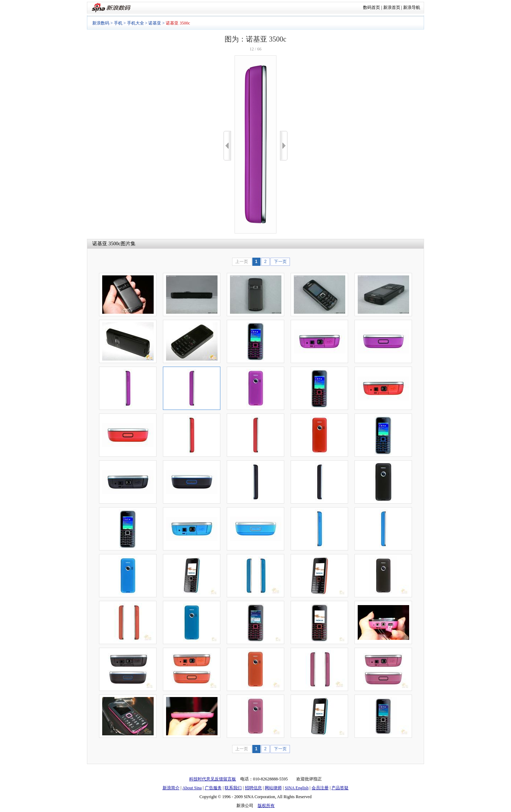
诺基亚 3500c (106, 244)
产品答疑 (340, 788)
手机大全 (136, 23)
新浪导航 (412, 7)
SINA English (296, 788)
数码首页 (372, 7)
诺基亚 (155, 23)
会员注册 (320, 788)
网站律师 (273, 788)
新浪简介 (171, 788)
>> (284, 146)
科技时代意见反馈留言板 (213, 779)
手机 (118, 23)
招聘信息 (253, 788)
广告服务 (213, 788)
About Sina (192, 788)
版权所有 (266, 806)
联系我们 (233, 788)
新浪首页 (392, 7)
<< (227, 146)
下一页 (280, 262)
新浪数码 (101, 23)
